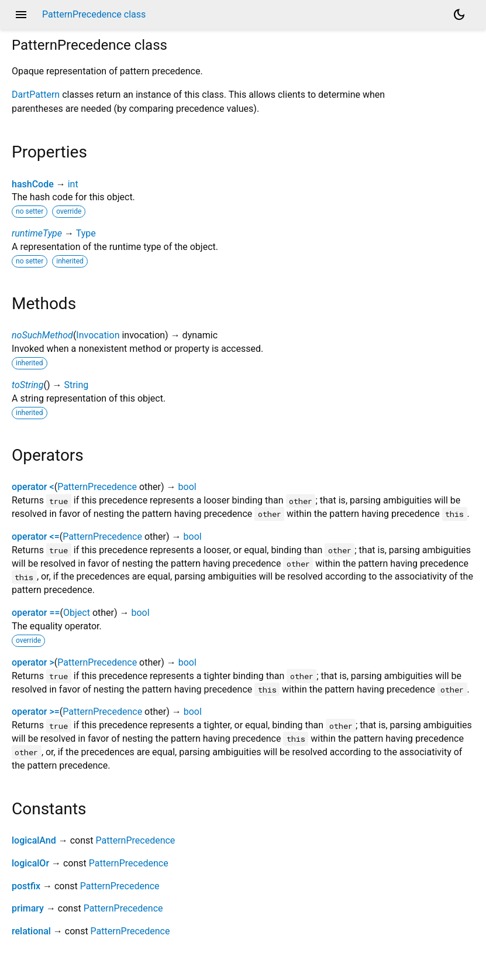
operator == (36, 613)
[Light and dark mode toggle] (459, 15)
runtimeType (37, 233)
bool (187, 487)
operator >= (36, 712)
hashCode (33, 184)
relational (31, 931)
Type (86, 233)
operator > (33, 662)
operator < (33, 487)
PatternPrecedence (97, 487)
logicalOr (30, 863)
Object (77, 613)
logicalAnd (34, 840)
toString (27, 385)
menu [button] (21, 15)
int (73, 184)
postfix (26, 886)
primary (28, 908)
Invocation (98, 335)
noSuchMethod (42, 335)
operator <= (36, 537)
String (76, 385)
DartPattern (36, 95)
